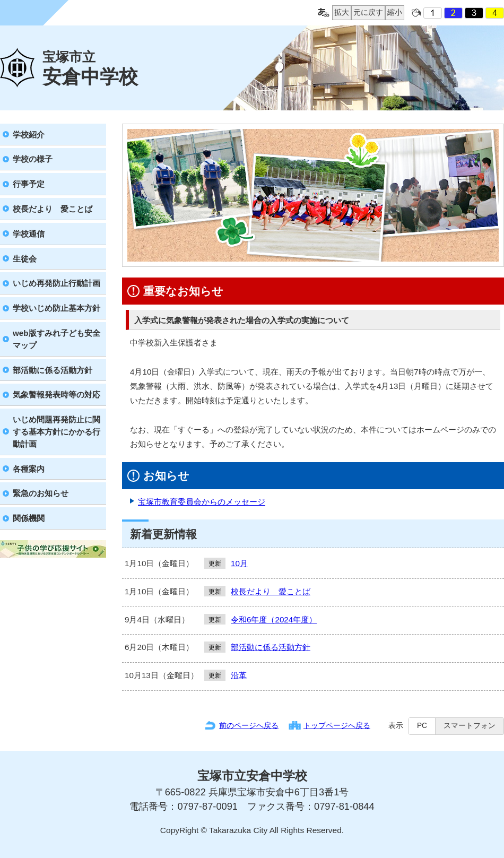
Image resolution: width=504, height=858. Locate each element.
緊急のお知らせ (41, 493)
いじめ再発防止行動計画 (57, 283)
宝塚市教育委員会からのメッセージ (202, 502)
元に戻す (367, 13)
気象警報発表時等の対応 (57, 395)
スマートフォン (470, 726)
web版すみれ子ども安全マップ (57, 339)
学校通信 (29, 234)
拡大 (341, 13)
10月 (239, 563)
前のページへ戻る (249, 725)
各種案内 (29, 469)
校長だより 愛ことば (53, 209)
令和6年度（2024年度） (274, 619)
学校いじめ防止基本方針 (57, 308)
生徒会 (25, 259)
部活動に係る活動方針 (53, 370)
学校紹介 (29, 135)
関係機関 (29, 518)
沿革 (239, 675)
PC (422, 726)
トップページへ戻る (337, 725)
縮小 (394, 13)
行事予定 (29, 184)
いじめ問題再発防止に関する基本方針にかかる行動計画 (57, 432)
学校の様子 (33, 159)
